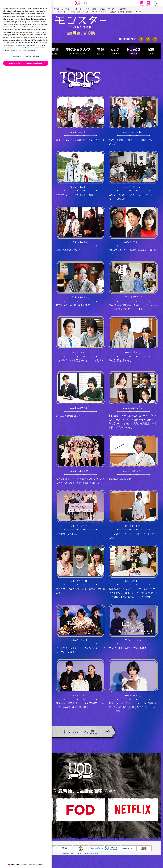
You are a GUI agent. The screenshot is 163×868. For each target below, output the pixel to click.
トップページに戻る (81, 732)
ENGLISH (138, 12)
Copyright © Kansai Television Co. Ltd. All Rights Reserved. (81, 853)
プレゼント (86, 12)
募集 (79, 12)
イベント (53, 12)
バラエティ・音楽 (61, 9)
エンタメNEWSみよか (100, 12)
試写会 (73, 12)
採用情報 (129, 12)
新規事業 (113, 12)
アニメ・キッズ (107, 9)
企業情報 (121, 12)
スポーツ (78, 9)
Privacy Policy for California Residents (26, 56)
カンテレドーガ (63, 12)
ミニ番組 (122, 9)
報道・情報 (91, 9)
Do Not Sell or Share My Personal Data (26, 63)
